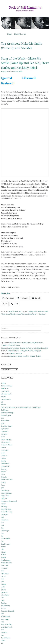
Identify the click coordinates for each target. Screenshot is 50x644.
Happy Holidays (6, 493)
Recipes (4, 608)
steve (3, 630)
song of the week (13, 311)
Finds (3, 474)
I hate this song (6, 509)
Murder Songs (6, 560)
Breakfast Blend (6, 426)
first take (4, 477)
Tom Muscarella (17, 71)
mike (3, 549)
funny (3, 485)
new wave (4, 568)
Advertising (5, 391)
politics (3, 590)
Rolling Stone (5, 616)
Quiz (3, 598)
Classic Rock (5, 442)
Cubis (3, 348)
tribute (3, 641)
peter (3, 582)
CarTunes (4, 434)
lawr (2, 525)
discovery (4, 469)
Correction (4, 450)
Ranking (4, 603)
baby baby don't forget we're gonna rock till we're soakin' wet (21, 407)
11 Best (3, 383)
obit (2, 579)
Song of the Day (6, 624)
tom (20, 311)
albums (3, 397)
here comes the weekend (9, 501)
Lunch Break (5, 544)
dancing (4, 461)
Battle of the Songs (7, 413)
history (3, 504)
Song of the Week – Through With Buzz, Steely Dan (24, 351)
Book (3, 423)
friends (3, 482)
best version (5, 421)
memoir (4, 547)
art (2, 402)
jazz (2, 523)
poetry (3, 587)
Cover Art (4, 456)
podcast (4, 584)
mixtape (4, 552)
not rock (4, 576)
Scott (3, 622)
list (2, 536)
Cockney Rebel (32, 311)
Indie (3, 517)
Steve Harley (32, 314)
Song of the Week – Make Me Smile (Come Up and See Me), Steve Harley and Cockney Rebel (25, 63)
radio (3, 600)
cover (3, 453)
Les (2, 528)
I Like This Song (6, 512)
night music (5, 574)
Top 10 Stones (6, 638)
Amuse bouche (6, 399)
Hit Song (4, 506)
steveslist (4, 632)
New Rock (4, 565)
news (3, 571)
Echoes (3, 472)
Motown (4, 555)
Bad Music (5, 410)
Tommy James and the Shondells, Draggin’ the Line (25, 356)
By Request (5, 429)
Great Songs (5, 490)
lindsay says (5, 531)
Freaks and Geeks (7, 480)
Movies (3, 557)
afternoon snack (6, 394)
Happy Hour (5, 496)
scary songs (5, 619)
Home (9, 34)
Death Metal (5, 464)
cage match (5, 431)
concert (3, 448)
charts (3, 437)
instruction (4, 520)
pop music (4, 592)
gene (3, 488)
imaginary (4, 515)
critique (4, 458)
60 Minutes (5, 389)
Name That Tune (6, 563)
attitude (3, 405)
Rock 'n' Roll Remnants (25, 8)
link (2, 533)
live (2, 541)
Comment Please (6, 445)
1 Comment (41, 314)
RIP (2, 614)
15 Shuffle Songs (7, 386)
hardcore (4, 498)
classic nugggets (6, 439)
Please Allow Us (20, 34)
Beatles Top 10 (6, 415)
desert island (5, 466)
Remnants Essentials (8, 611)
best (2, 418)
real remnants (5, 606)
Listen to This (5, 539)
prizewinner (5, 595)
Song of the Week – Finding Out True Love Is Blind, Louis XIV (28, 348)
